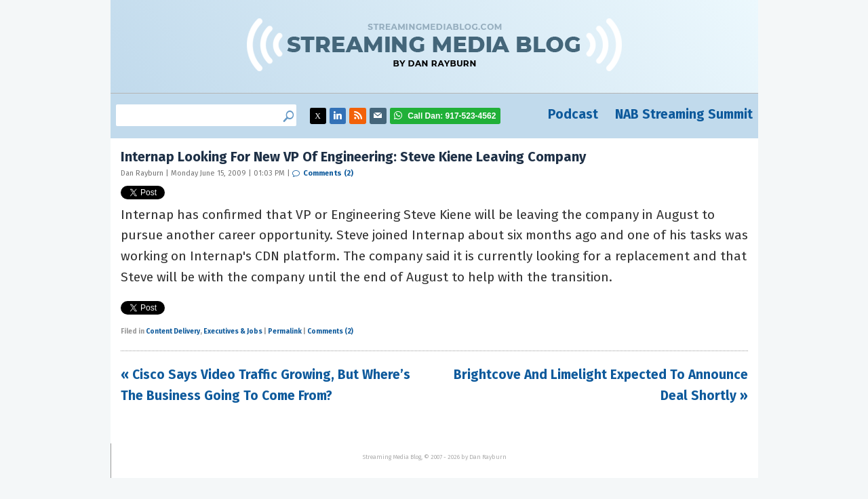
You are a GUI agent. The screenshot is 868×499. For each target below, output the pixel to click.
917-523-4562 (452, 116)
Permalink (285, 332)
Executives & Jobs (233, 332)
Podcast (573, 114)
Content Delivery (173, 332)
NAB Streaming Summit (684, 114)
